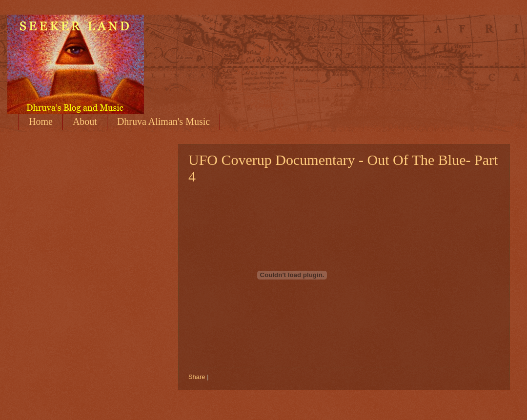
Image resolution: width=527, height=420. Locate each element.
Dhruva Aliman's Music (163, 121)
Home (41, 121)
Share (197, 377)
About (85, 121)
